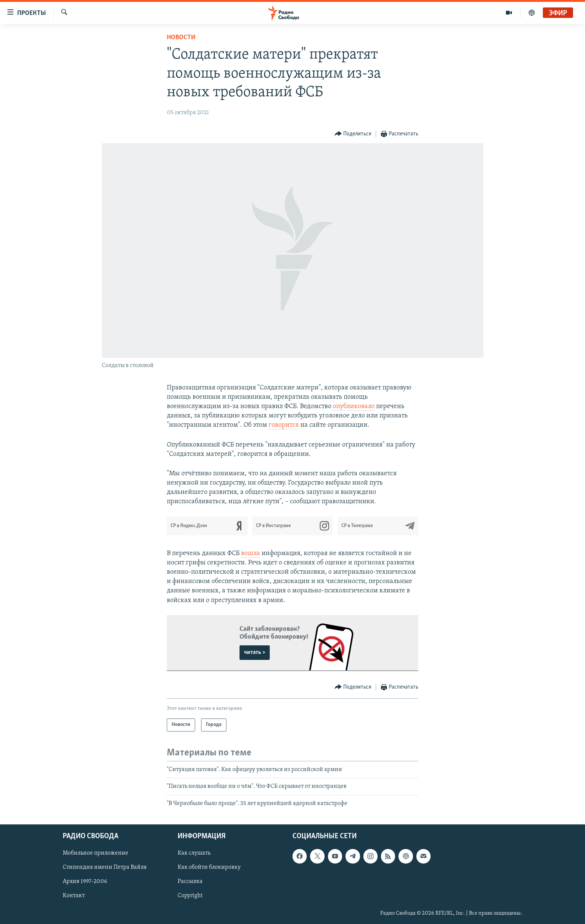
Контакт (74, 896)
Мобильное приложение (96, 853)
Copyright (190, 896)
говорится (284, 425)
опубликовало (354, 406)
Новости (181, 37)
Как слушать (194, 853)
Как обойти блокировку (209, 867)
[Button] (353, 134)
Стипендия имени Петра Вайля (105, 867)
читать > (255, 652)
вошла (251, 553)
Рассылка (190, 881)
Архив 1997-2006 (85, 881)
